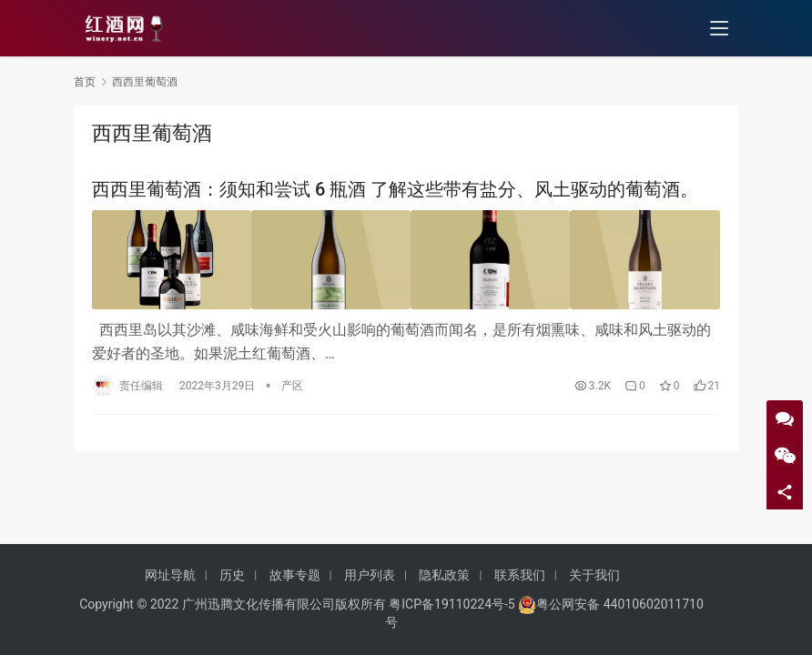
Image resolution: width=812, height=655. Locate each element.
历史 (232, 575)
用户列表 (370, 575)
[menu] (719, 29)
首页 (85, 82)
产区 (292, 382)
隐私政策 (444, 575)
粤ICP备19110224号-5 (452, 604)
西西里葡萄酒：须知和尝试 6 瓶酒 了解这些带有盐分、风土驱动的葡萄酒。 (395, 189)
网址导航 (170, 575)
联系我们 (520, 575)
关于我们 (594, 575)
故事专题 (295, 575)
